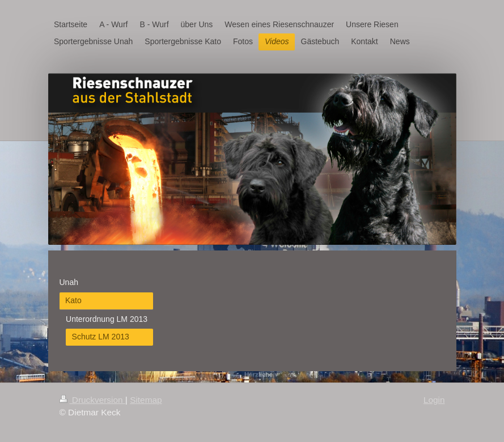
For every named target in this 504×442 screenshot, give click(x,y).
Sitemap (146, 400)
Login (434, 400)
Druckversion (92, 400)
